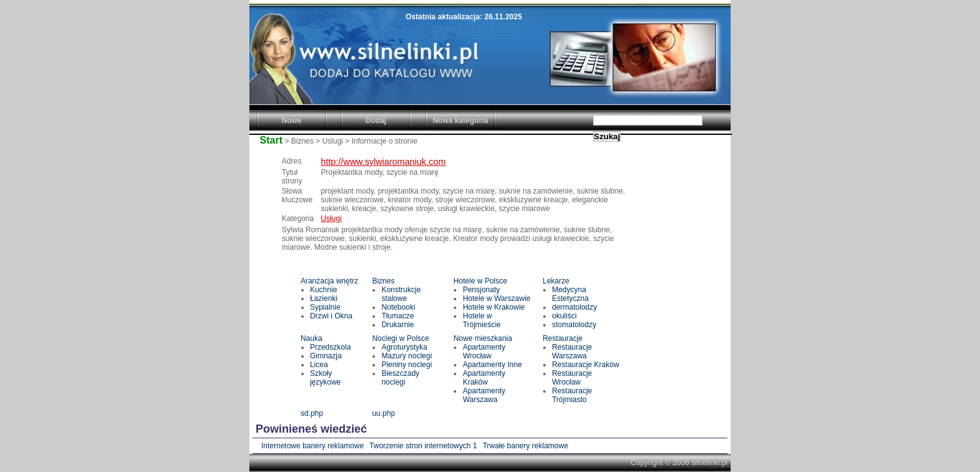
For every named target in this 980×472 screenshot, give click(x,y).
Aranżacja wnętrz (329, 281)
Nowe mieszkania (482, 338)
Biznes (383, 281)
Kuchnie (323, 290)
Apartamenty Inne (492, 365)
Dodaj (376, 120)
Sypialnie (325, 307)
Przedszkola (330, 347)
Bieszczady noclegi (400, 378)
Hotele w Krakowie (493, 307)
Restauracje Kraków (585, 365)
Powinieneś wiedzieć (311, 429)
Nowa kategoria (460, 120)
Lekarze (556, 281)
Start (271, 140)
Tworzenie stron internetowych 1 (423, 446)
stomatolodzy (574, 325)
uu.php (383, 413)
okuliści (564, 316)
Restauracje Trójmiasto (572, 395)
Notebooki (398, 307)
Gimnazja (326, 356)
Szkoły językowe (325, 378)
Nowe (291, 120)
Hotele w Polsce (480, 281)
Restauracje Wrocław (572, 378)
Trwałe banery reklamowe (525, 446)
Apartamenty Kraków (484, 378)
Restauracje (562, 338)
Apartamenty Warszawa (484, 395)
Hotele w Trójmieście (482, 320)
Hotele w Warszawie (496, 298)
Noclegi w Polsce (400, 338)
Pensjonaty (481, 290)
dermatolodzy (574, 307)
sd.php (312, 413)
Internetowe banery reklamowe (312, 446)
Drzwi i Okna (331, 316)
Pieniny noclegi (407, 365)
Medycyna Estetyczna (570, 294)
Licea (319, 365)
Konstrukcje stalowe (401, 294)
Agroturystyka (404, 347)
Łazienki (324, 298)
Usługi (331, 219)
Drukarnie (397, 325)
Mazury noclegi (407, 356)
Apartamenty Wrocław (484, 352)
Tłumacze (397, 316)
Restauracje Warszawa (572, 352)
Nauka (312, 338)
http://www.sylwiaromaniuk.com (383, 162)
